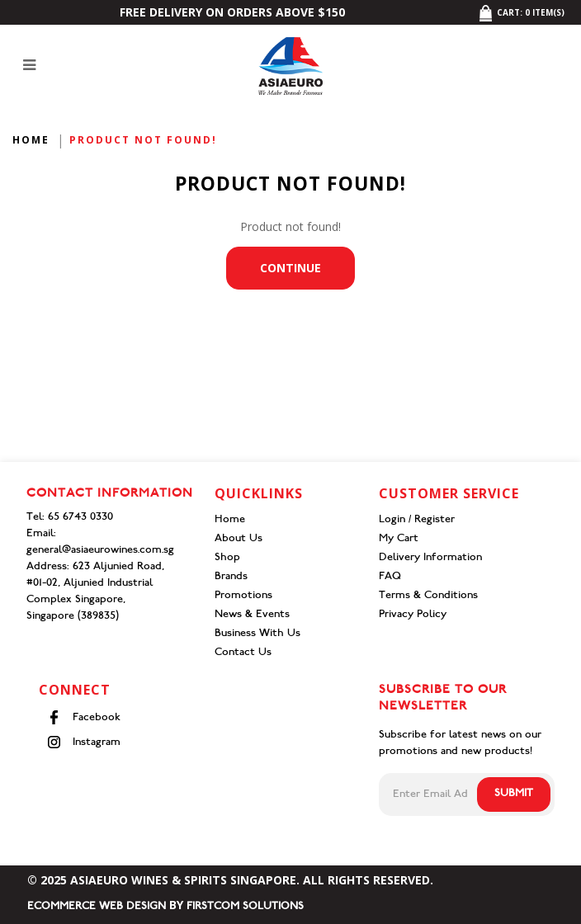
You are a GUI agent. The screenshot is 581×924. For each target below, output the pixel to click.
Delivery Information (430, 558)
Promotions (243, 596)
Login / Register (417, 520)
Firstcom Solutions (245, 907)
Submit (514, 794)
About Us (239, 539)
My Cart (399, 539)
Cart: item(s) (521, 12)
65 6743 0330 (80, 518)
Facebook (84, 717)
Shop (227, 558)
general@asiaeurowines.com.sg (100, 551)
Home (31, 140)
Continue (290, 268)
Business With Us (257, 634)
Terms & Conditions (428, 596)
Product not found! (143, 140)
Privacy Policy (413, 615)
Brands (231, 577)
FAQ (390, 577)
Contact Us (243, 653)
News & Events (252, 615)
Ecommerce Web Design (97, 907)
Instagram (84, 742)
